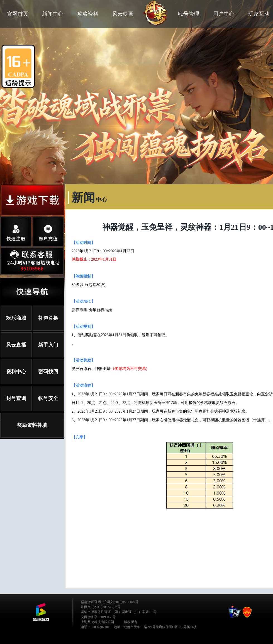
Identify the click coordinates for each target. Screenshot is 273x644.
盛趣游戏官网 (91, 602)
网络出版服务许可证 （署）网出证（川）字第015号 (119, 612)
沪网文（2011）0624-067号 (101, 607)
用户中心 (224, 14)
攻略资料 (88, 14)
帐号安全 (48, 398)
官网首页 (18, 14)
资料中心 (16, 372)
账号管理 (189, 14)
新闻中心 (53, 14)
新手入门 (48, 345)
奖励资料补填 (32, 425)
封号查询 (16, 398)
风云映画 (123, 14)
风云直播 (16, 345)
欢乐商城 (16, 318)
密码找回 (48, 372)
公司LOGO (41, 612)
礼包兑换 (48, 318)
